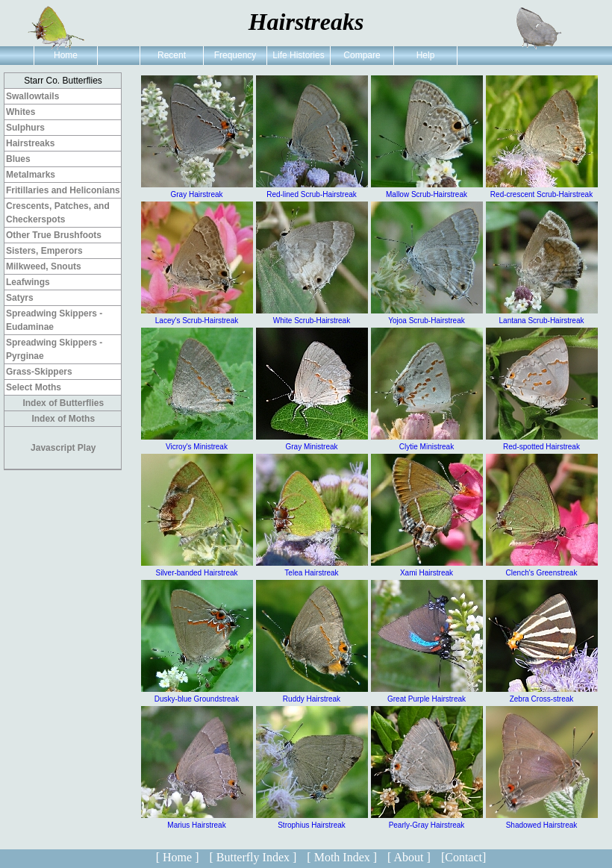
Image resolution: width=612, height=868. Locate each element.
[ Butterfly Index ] (253, 857)
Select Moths (34, 387)
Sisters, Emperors (44, 251)
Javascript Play (63, 448)
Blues (18, 159)
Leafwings (28, 282)
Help (426, 55)
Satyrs (20, 298)
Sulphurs (25, 128)
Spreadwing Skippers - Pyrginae (54, 349)
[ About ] (409, 857)
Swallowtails (32, 96)
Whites (21, 112)
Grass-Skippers (39, 372)
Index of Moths (63, 419)
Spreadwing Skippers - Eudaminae (54, 320)
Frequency (235, 55)
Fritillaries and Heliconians (63, 190)
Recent (172, 55)
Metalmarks (31, 175)
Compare (362, 55)
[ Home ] (178, 857)
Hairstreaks (30, 143)
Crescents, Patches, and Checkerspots (58, 213)
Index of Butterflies (63, 403)
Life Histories (298, 55)
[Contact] (463, 857)
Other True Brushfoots (54, 235)
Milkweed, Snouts (44, 266)
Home (66, 55)
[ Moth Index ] (342, 857)
